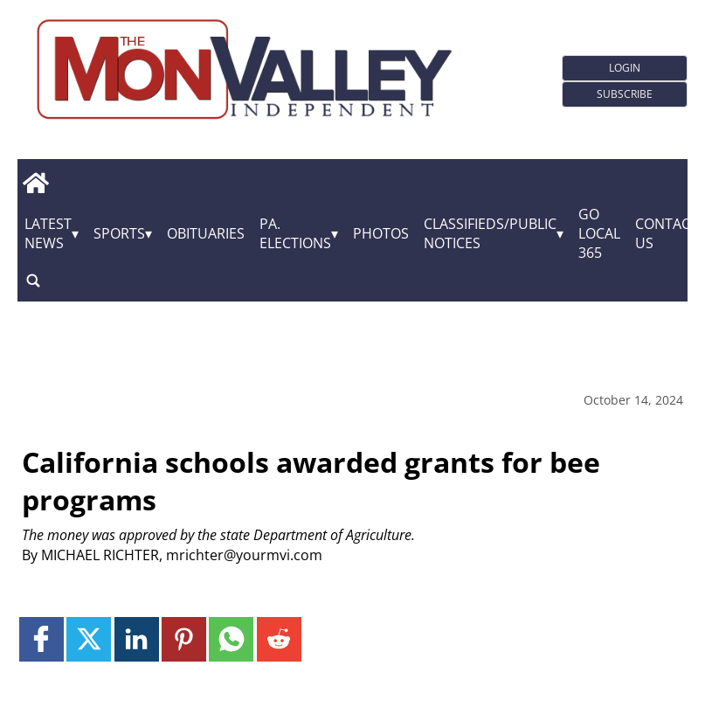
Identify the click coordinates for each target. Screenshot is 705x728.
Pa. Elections (295, 233)
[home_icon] (35, 183)
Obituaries (206, 233)
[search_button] (33, 280)
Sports (119, 233)
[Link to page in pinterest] (184, 639)
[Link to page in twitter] (89, 639)
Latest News (48, 233)
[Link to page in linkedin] (137, 639)
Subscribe (625, 94)
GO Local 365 (599, 233)
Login (625, 68)
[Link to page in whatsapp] (231, 639)
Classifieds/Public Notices (490, 233)
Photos (381, 233)
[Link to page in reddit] (279, 639)
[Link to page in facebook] (41, 639)
